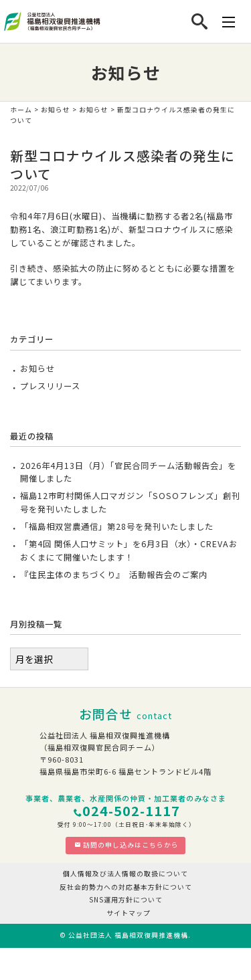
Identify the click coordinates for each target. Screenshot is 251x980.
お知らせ (56, 110)
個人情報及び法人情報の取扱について (125, 874)
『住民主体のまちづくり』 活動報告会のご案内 (114, 575)
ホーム (21, 110)
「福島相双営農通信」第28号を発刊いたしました (117, 526)
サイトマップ (129, 913)
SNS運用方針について (126, 900)
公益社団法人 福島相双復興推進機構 (128, 935)
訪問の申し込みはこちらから (127, 845)
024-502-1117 (131, 810)
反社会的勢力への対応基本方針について (126, 887)
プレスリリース (50, 386)
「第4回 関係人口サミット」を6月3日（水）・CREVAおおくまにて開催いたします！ (129, 551)
